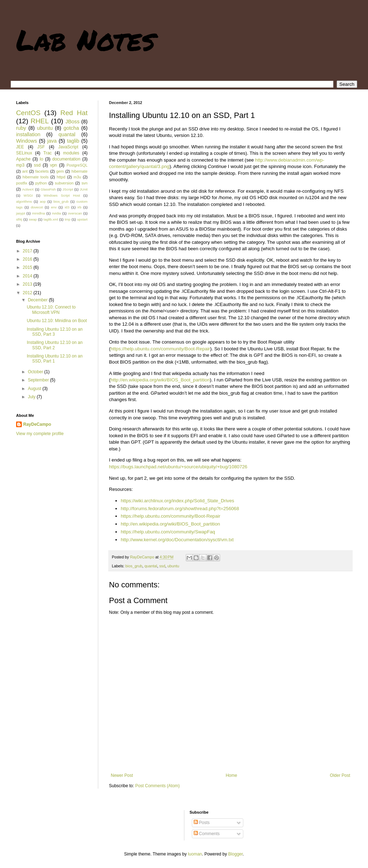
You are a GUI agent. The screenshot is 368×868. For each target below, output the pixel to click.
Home (232, 775)
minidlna (39, 213)
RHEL (39, 121)
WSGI (28, 195)
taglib (73, 141)
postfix (22, 183)
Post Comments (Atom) (157, 786)
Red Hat (74, 113)
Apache (23, 159)
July (32, 397)
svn (84, 183)
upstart (82, 219)
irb (79, 207)
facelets (42, 171)
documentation (66, 159)
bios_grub (134, 566)
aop (43, 201)
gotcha (71, 128)
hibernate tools (36, 177)
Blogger (236, 854)
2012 (28, 293)
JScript (68, 189)
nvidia (56, 213)
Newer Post (122, 775)
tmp (68, 219)
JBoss (72, 122)
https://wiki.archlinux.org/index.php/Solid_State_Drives (177, 501)
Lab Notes (86, 39)
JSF (41, 147)
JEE (20, 147)
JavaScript (68, 147)
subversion (64, 183)
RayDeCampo (37, 424)
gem (60, 171)
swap (33, 219)
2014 (28, 276)
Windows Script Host (62, 195)
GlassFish (48, 189)
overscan (75, 213)
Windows (26, 141)
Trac (48, 153)
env (54, 207)
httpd (61, 177)
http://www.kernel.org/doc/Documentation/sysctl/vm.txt (177, 540)
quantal (151, 566)
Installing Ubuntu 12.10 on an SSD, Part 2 (55, 345)
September (39, 380)
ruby (21, 128)
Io (41, 159)
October (36, 372)
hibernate (79, 171)
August (35, 389)
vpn (53, 165)
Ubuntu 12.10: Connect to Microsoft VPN (51, 310)
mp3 (20, 165)
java (52, 141)
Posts (202, 823)
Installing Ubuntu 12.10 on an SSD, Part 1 (55, 359)
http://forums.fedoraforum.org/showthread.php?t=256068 (180, 509)
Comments (207, 834)
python (41, 183)
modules (71, 153)
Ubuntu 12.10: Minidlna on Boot (57, 321)
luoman (195, 854)
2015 (28, 267)
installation (28, 134)
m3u (77, 177)
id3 (67, 207)
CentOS (28, 113)
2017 (28, 251)
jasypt (21, 213)
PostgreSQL (77, 165)
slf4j (19, 219)
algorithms (24, 201)
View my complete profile (40, 434)
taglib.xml (51, 219)
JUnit (84, 189)
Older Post (340, 775)
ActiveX (28, 189)
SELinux (24, 153)
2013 (28, 284)
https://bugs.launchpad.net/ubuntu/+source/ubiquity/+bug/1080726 (178, 467)
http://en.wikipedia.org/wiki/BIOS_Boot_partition (160, 380)
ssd (162, 566)
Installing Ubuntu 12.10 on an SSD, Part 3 (55, 332)
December (38, 300)
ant (25, 171)
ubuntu (173, 566)
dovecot (37, 207)
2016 (28, 259)
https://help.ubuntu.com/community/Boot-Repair (160, 349)
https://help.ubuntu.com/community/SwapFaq (168, 532)
